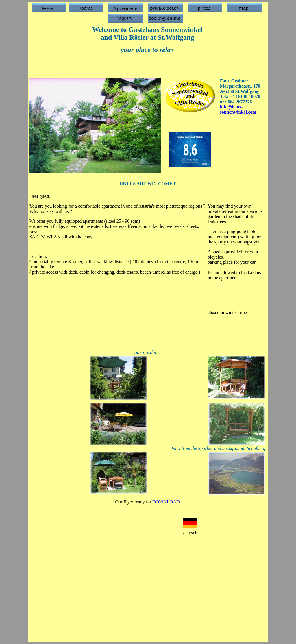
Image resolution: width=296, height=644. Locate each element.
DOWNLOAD (166, 502)
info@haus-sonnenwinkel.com (238, 109)
